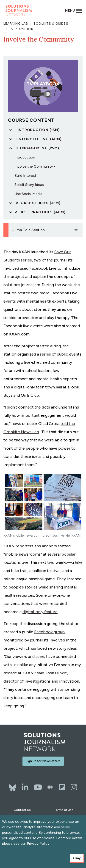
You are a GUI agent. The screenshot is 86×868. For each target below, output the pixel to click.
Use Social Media (28, 194)
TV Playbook (21, 29)
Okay (77, 859)
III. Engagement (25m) (37, 148)
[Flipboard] (62, 787)
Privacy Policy (38, 844)
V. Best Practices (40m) (40, 212)
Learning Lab (16, 24)
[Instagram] (74, 787)
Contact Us (22, 810)
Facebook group (49, 632)
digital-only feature (40, 612)
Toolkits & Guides (51, 24)
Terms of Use (64, 810)
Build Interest (25, 175)
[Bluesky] (13, 785)
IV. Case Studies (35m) (37, 203)
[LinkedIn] (25, 787)
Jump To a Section (29, 230)
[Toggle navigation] (74, 11)
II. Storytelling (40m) (38, 139)
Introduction (25, 157)
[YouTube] (38, 787)
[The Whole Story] (50, 787)
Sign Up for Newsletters (43, 761)
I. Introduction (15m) (37, 130)
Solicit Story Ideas (29, 185)
